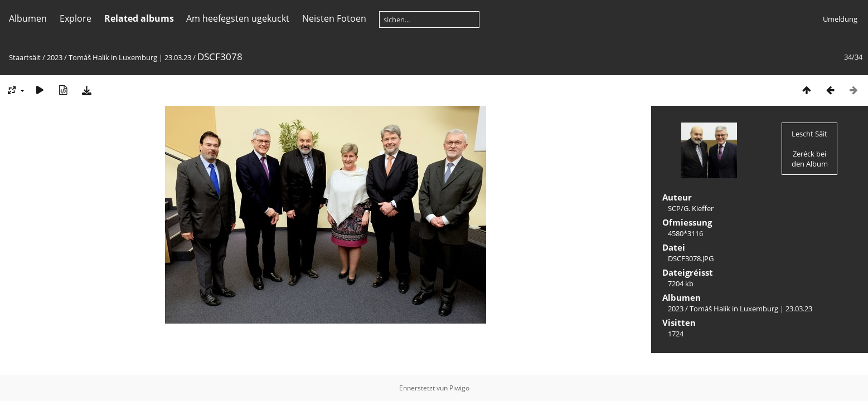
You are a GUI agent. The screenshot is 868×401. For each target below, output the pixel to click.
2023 (55, 57)
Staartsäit (25, 57)
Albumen (28, 18)
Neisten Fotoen (334, 18)
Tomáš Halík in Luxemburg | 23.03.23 (130, 57)
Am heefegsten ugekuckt (238, 18)
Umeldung (840, 19)
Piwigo (459, 388)
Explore (76, 18)
